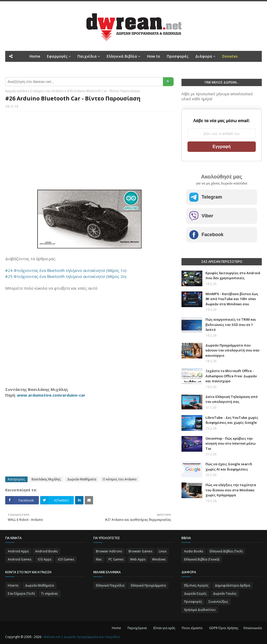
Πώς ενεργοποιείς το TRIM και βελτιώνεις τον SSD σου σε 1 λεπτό (231, 324)
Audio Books (194, 551)
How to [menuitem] (154, 56)
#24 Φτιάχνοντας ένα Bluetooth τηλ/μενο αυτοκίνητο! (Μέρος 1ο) (66, 270)
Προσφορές (193, 602)
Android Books (46, 551)
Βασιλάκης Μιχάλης (46, 479)
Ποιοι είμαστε (192, 628)
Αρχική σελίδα (16, 91)
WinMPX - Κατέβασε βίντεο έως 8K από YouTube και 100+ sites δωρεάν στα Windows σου (232, 299)
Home (116, 628)
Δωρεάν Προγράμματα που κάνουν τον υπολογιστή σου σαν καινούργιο (232, 350)
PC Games (116, 559)
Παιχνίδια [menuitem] (87, 56)
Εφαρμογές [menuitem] (57, 56)
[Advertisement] (89, 153)
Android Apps (18, 551)
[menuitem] (230, 56)
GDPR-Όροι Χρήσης (224, 628)
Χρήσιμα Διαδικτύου (200, 610)
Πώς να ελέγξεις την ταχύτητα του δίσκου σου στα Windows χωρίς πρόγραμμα (231, 490)
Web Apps (138, 559)
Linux (163, 551)
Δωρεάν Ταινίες (225, 594)
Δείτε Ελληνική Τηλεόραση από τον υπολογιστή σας (232, 399)
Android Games (20, 559)
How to (13, 585)
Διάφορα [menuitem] (204, 56)
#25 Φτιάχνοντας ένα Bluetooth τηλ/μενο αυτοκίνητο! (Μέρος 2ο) (66, 276)
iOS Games (66, 559)
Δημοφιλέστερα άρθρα (232, 585)
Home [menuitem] (35, 56)
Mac (99, 559)
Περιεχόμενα (137, 628)
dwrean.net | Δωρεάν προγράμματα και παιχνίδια (82, 637)
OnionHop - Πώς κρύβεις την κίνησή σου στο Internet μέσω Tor (230, 443)
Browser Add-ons (109, 551)
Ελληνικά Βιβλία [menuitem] (122, 56)
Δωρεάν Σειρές (195, 594)
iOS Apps (45, 559)
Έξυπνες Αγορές (196, 585)
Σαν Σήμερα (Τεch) (21, 594)
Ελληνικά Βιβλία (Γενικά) (202, 559)
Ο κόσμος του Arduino (47, 91)
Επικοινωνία (253, 628)
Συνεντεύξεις (218, 602)
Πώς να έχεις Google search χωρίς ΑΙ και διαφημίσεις (229, 467)
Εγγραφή (222, 147)
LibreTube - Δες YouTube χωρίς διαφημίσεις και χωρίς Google (232, 420)
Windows (159, 559)
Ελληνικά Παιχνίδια (110, 585)
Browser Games (140, 551)
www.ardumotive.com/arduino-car (51, 395)
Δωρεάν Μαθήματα (82, 479)
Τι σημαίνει (50, 594)
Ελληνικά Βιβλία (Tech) (226, 551)
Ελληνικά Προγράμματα (148, 585)
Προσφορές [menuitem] (178, 56)
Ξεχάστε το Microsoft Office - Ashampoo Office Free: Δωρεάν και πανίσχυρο (231, 376)
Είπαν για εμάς (164, 628)
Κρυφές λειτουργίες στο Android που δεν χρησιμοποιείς (233, 276)
